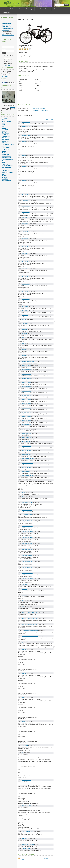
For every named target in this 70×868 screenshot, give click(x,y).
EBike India (5, 138)
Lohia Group (5, 154)
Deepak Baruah (26, 122)
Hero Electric (5, 149)
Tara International (7, 167)
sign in (46, 858)
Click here (12, 107)
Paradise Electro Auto (8, 159)
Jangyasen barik (26, 442)
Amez (4, 120)
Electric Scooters (7, 27)
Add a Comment (50, 120)
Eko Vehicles (5, 140)
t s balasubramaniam (28, 831)
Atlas (3, 125)
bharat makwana (26, 429)
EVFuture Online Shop (8, 35)
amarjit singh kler (27, 502)
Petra (3, 161)
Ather (4, 123)
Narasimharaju (26, 849)
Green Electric (6, 148)
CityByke (4, 131)
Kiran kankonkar (26, 366)
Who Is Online (6, 76)
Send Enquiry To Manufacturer (41, 110)
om (22, 753)
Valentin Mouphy (26, 780)
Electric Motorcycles (7, 28)
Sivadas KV (25, 839)
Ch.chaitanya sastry (27, 450)
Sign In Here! (7, 66)
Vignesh (24, 141)
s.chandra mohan (27, 585)
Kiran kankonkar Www (28, 361)
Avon (3, 126)
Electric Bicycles (6, 23)
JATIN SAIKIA (25, 323)
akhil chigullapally (27, 520)
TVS (3, 169)
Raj (23, 480)
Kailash (4, 151)
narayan (24, 319)
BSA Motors (5, 130)
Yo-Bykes (5, 177)
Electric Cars (5, 30)
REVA (4, 163)
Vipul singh (25, 306)
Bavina (4, 128)
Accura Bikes (6, 118)
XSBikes (4, 176)
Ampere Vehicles (6, 121)
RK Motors (5, 164)
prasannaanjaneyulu (28, 845)
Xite (3, 174)
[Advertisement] (58, 90)
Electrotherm (5, 141)
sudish (24, 492)
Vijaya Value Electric (7, 172)
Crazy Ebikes (6, 133)
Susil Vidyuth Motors (8, 166)
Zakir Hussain (26, 194)
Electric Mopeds (6, 25)
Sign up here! (7, 58)
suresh (24, 649)
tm (22, 642)
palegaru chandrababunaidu (30, 613)
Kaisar (4, 153)
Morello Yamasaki (7, 158)
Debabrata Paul (26, 126)
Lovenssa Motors (7, 156)
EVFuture (5, 143)
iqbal (23, 601)
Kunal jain (25, 329)
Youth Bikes (5, 179)
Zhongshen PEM (6, 181)
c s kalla (24, 589)
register (22, 860)
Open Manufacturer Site (39, 109)
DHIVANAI (24, 338)
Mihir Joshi (25, 745)
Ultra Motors (5, 171)
